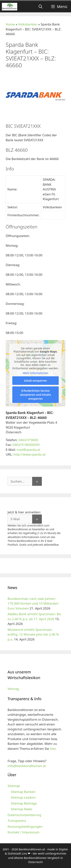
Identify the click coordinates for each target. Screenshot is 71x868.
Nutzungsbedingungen (25, 826)
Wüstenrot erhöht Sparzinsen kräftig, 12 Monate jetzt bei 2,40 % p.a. (33, 634)
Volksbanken (28, 24)
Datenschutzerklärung (24, 815)
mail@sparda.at (28, 450)
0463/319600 (28, 440)
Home (10, 24)
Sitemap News (21, 809)
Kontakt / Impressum (23, 832)
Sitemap (14, 786)
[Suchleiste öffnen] (41, 7)
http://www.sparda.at (29, 454)
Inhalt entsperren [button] (35, 381)
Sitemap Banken (23, 792)
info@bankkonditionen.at (27, 766)
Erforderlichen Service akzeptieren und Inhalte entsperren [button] (36, 395)
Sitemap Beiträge (24, 803)
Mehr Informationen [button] (35, 373)
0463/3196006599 (26, 445)
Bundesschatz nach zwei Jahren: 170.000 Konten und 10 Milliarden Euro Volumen (33, 603)
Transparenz (17, 821)
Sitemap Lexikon (23, 797)
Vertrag (13, 689)
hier (53, 749)
